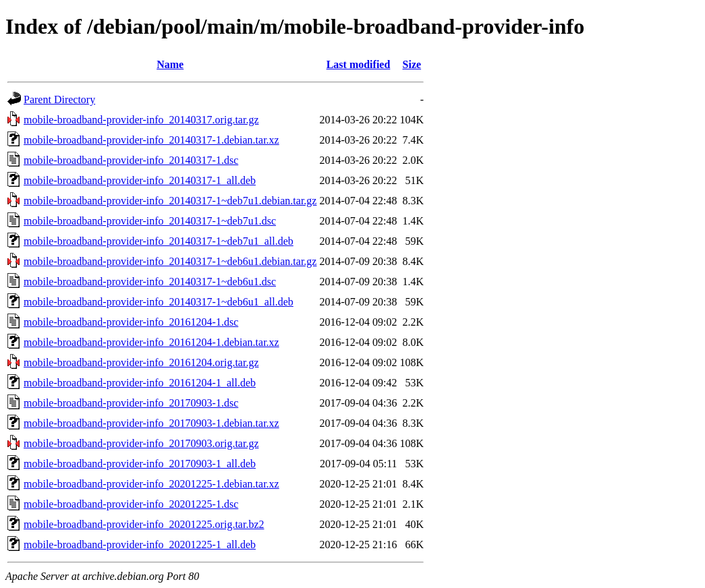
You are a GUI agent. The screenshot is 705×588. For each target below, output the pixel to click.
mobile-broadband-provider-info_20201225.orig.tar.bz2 (144, 524)
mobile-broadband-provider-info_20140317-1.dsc (131, 160)
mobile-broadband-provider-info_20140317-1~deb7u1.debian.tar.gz (170, 201)
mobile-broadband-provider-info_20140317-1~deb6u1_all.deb (159, 302)
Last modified (359, 64)
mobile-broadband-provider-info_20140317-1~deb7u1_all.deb (159, 241)
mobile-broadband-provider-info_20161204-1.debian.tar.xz (151, 342)
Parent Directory (59, 99)
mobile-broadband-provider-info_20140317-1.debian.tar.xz (151, 140)
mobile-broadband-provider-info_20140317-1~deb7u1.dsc (150, 221)
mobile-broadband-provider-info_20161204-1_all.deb (140, 383)
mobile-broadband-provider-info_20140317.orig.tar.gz (141, 120)
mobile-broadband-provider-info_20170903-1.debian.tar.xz (151, 423)
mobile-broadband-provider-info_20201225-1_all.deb (140, 545)
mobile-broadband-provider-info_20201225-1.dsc (131, 504)
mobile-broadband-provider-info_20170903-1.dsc (131, 403)
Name (170, 64)
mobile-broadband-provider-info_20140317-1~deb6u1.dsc (150, 282)
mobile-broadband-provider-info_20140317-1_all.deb (140, 180)
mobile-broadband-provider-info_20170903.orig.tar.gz (141, 443)
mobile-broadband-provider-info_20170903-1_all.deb (140, 464)
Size (412, 64)
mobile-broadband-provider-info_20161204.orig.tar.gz (141, 362)
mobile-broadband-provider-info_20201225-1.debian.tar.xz (151, 484)
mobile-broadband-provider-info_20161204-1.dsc (131, 322)
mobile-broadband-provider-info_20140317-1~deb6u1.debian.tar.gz (170, 261)
